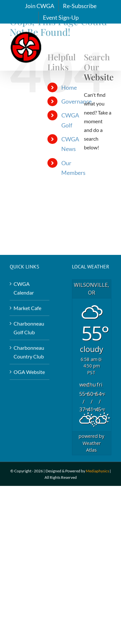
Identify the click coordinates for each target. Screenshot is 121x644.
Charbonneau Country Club (29, 352)
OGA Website (29, 372)
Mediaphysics (97, 471)
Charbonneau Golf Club (29, 328)
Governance (76, 101)
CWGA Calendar (24, 288)
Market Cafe (27, 308)
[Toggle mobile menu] (108, 40)
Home (69, 87)
